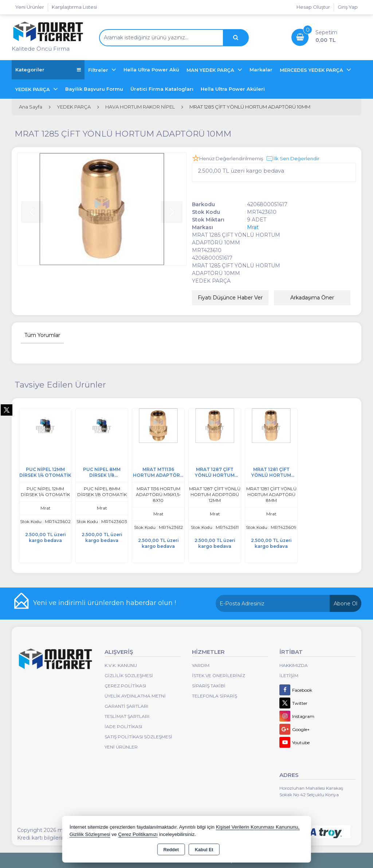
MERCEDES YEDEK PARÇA (312, 70)
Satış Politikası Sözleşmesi (138, 737)
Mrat (253, 227)
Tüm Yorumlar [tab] (42, 335)
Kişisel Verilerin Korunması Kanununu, (258, 827)
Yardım (201, 665)
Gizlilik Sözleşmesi (129, 675)
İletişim (289, 675)
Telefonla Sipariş (215, 696)
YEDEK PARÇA (33, 89)
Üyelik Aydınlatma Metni (135, 696)
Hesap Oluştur (313, 7)
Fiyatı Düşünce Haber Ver (230, 298)
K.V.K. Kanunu (121, 665)
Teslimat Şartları (127, 716)
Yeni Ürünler (121, 747)
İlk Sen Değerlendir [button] (293, 159)
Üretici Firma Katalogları (162, 89)
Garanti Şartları (126, 706)
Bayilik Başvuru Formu (94, 89)
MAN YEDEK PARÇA (211, 70)
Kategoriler (48, 70)
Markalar (261, 70)
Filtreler (99, 70)
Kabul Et (204, 850)
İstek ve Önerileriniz (219, 675)
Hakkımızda (294, 665)
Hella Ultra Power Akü (151, 70)
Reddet (171, 850)
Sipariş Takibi (209, 686)
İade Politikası (123, 726)
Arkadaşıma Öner (312, 298)
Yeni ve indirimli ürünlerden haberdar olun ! (105, 603)
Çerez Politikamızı (138, 834)
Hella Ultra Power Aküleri (233, 89)
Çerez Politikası (125, 686)
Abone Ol (345, 604)
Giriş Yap (348, 7)
